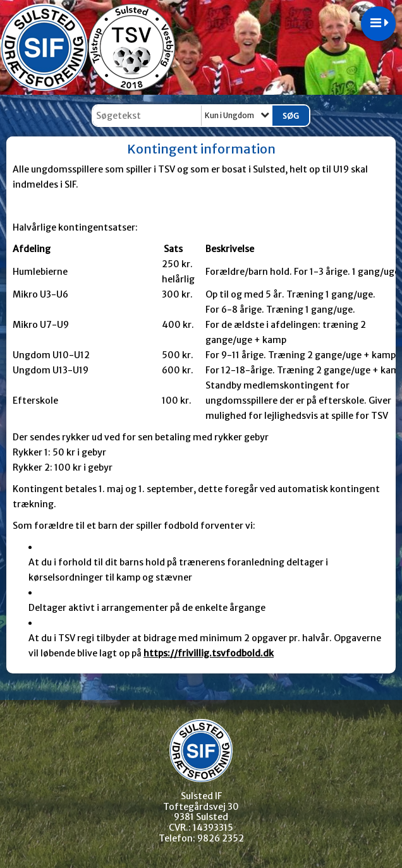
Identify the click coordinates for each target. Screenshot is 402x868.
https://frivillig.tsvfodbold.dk (209, 653)
